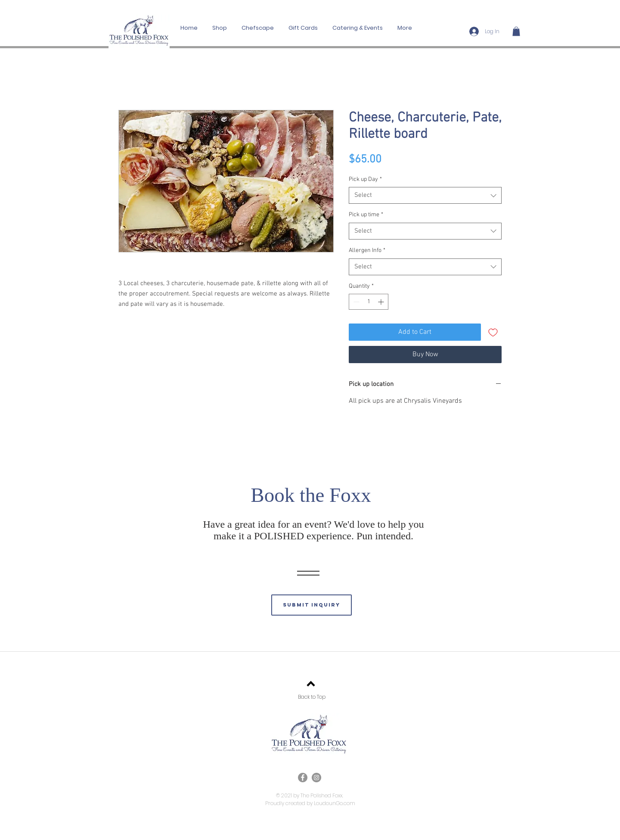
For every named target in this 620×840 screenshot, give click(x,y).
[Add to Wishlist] (493, 332)
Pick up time (366, 215)
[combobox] (425, 195)
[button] (516, 31)
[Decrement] (355, 302)
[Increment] (382, 302)
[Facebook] (303, 778)
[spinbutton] (369, 302)
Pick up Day (365, 179)
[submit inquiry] (312, 605)
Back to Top (312, 697)
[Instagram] (316, 778)
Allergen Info (367, 250)
